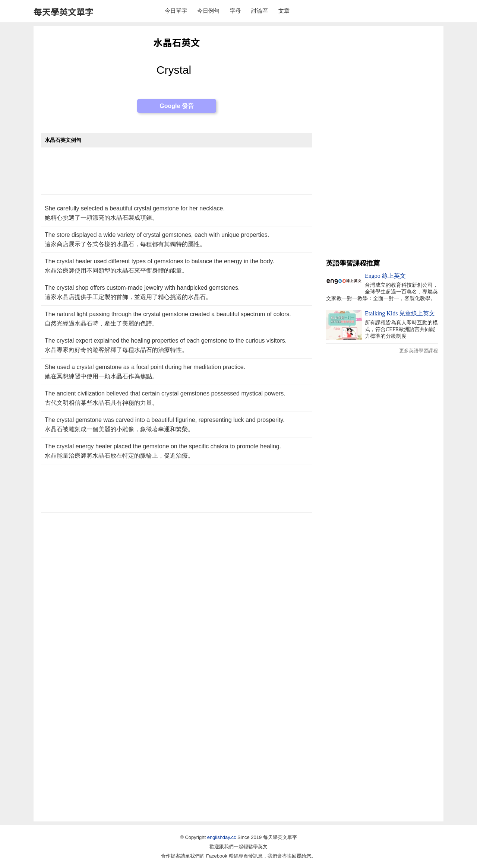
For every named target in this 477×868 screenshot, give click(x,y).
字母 (236, 11)
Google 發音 (177, 106)
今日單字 (176, 11)
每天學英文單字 (64, 12)
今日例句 (208, 11)
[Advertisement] (177, 175)
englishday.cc (222, 837)
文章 (284, 11)
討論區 (260, 11)
